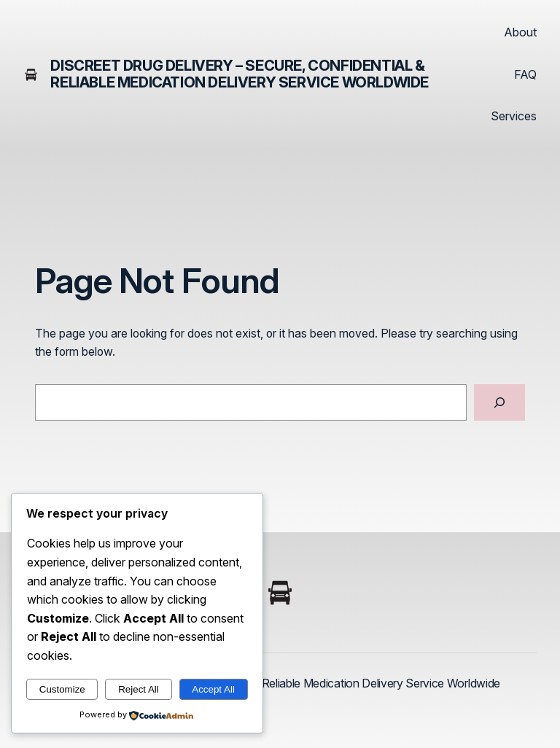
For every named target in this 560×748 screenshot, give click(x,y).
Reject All (139, 689)
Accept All (213, 689)
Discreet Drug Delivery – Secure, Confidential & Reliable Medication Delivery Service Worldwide (240, 74)
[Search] (499, 402)
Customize (62, 689)
